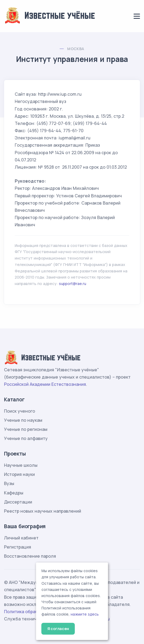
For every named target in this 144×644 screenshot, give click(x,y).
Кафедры (14, 493)
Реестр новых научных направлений (43, 511)
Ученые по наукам (23, 420)
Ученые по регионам (26, 429)
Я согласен (58, 629)
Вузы (9, 483)
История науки (19, 474)
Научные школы (21, 465)
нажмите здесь (85, 614)
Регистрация (18, 547)
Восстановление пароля (30, 556)
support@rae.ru (73, 284)
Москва (76, 49)
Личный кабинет (21, 538)
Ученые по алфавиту (26, 438)
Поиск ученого (20, 411)
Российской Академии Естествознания (45, 384)
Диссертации (18, 502)
